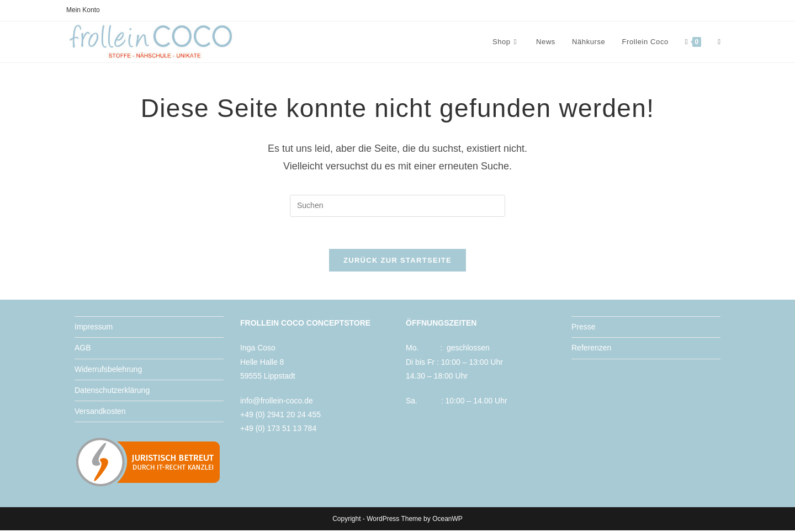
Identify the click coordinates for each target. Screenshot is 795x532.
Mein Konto (83, 10)
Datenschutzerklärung (112, 391)
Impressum (94, 328)
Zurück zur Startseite (397, 262)
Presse (584, 328)
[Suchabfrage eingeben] (397, 206)
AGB (83, 349)
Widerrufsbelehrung (108, 370)
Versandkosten (100, 413)
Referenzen (591, 349)
